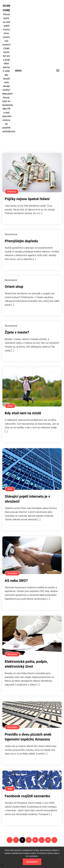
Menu (18, 71)
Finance (12, 192)
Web (10, 489)
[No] (60, 857)
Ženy (10, 406)
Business (12, 573)
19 (48, 840)
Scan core (6, 8)
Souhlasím (32, 862)
